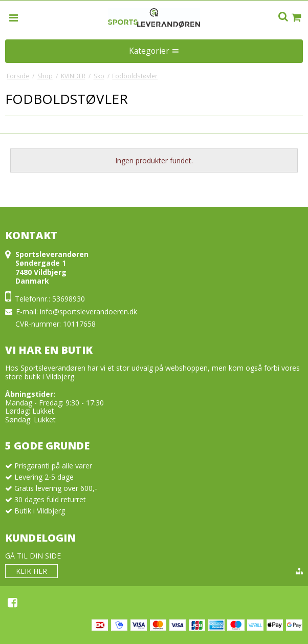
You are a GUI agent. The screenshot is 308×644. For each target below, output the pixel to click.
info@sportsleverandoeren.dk (89, 312)
